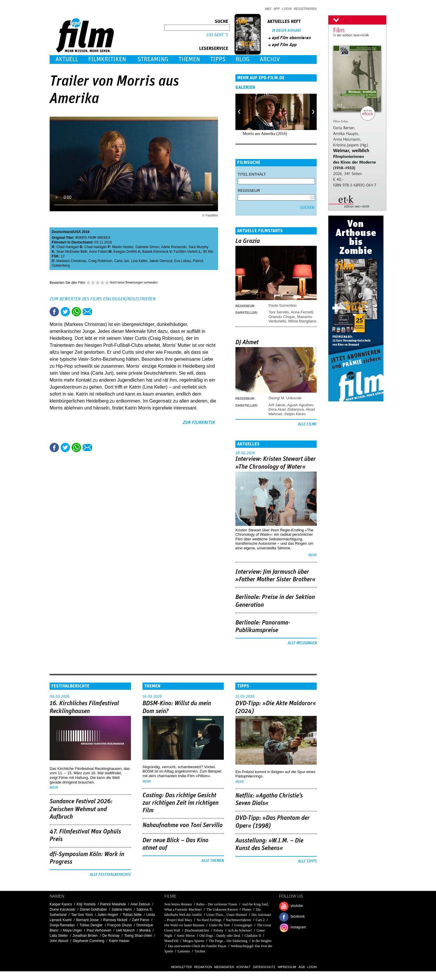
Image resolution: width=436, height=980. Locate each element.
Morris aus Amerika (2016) (265, 134)
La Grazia (248, 241)
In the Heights (262, 941)
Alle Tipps (307, 861)
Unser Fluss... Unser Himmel (227, 915)
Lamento (184, 951)
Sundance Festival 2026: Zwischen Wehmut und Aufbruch (81, 809)
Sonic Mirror (186, 936)
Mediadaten (224, 967)
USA (77, 232)
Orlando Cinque (282, 317)
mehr (312, 555)
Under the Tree (219, 925)
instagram (298, 927)
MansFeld (171, 941)
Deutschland (62, 232)
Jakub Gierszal (161, 261)
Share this (54, 312)
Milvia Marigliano (302, 321)
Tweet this (65, 312)
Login (287, 9)
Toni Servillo (279, 312)
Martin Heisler (123, 247)
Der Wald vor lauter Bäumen (184, 925)
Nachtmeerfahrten (238, 920)
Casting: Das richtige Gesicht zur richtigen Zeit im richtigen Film (181, 803)
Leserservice (214, 48)
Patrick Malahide (113, 904)
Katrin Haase (119, 941)
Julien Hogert (108, 915)
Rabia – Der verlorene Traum (217, 904)
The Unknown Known (222, 909)
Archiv (270, 59)
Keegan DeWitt (125, 252)
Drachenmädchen (197, 930)
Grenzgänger (243, 925)
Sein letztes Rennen (178, 904)
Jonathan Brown (85, 936)
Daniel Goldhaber (93, 909)
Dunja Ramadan (62, 925)
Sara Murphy (198, 247)
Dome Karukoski (62, 909)
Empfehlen (87, 312)
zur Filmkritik (199, 423)
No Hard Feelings (209, 920)
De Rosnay (111, 936)
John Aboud (59, 941)
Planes (247, 909)
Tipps (218, 59)
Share (76, 312)
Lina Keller (139, 261)
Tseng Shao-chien (138, 936)
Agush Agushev (300, 405)
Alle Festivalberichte (110, 875)
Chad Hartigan (67, 247)
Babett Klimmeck (155, 252)
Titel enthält (252, 174)
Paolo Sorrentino (283, 305)
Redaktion (203, 967)
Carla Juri (121, 261)
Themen (189, 59)
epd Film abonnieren (291, 38)
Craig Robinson (100, 261)
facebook (298, 916)
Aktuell (67, 59)
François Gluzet (120, 925)
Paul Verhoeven (99, 930)
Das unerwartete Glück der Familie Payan (197, 946)
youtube (297, 906)
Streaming (153, 59)
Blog (243, 59)
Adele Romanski (174, 247)
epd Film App (284, 45)
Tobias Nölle (132, 915)
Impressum (287, 967)
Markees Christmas (71, 261)
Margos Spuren (193, 941)
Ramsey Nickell (115, 920)
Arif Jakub (277, 405)
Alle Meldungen (302, 643)
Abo (268, 9)
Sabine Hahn (122, 909)
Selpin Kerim (295, 414)
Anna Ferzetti (302, 312)
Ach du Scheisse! (240, 930)
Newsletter (181, 967)
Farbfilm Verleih (186, 252)
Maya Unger (72, 930)
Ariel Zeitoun (140, 904)
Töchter (200, 951)
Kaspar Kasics (61, 904)
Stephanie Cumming (88, 941)
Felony (218, 930)
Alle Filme (307, 424)
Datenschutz (264, 967)
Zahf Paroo (141, 920)
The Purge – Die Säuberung (228, 941)
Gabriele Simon (147, 247)
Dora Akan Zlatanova (286, 409)
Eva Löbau (182, 261)
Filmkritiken (107, 59)
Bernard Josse (87, 920)
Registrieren (305, 9)
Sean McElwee (68, 252)
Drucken (98, 312)
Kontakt (243, 967)
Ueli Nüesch (125, 930)
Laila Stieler (59, 936)
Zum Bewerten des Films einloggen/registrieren (103, 299)
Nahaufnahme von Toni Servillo (183, 825)
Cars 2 (260, 920)
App (277, 9)
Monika (145, 930)
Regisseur (249, 191)
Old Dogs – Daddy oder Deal (220, 936)
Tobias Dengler (91, 925)
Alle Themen (213, 861)
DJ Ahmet (247, 342)
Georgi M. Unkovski (285, 398)
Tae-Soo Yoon (82, 915)
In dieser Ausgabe (287, 31)
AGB (302, 967)
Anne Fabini (98, 252)
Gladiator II (253, 936)
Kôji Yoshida (86, 904)
